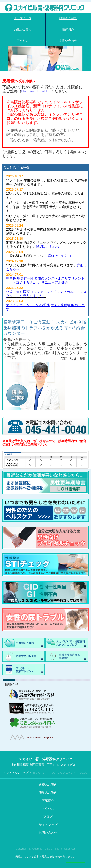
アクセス (48, 808)
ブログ (48, 816)
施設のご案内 (48, 792)
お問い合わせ (48, 832)
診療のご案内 (48, 784)
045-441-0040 (34, 91)
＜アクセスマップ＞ (18, 772)
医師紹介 (48, 801)
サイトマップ (48, 825)
